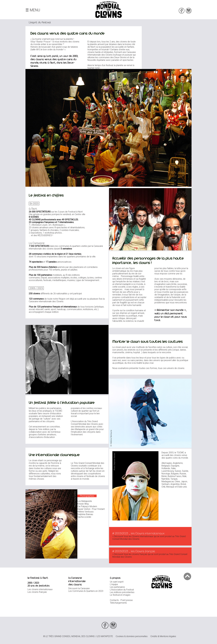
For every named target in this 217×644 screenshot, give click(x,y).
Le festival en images (120, 595)
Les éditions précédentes (122, 592)
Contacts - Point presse (121, 600)
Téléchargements (118, 603)
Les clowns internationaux (40, 589)
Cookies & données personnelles (132, 636)
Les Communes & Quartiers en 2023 (86, 591)
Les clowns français (37, 592)
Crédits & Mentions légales (163, 636)
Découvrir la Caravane (79, 588)
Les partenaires (117, 587)
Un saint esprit (117, 582)
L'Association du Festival (122, 590)
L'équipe (114, 584)
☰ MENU (33, 10)
